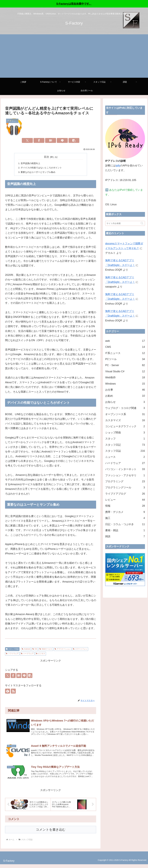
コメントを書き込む (51, 833)
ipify (118, 166)
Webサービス (46, 650)
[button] (74, 140)
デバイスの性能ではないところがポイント (43, 168)
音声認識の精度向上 (31, 164)
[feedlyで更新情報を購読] (8, 692)
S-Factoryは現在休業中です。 (74, 4)
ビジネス (41, 655)
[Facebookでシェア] (39, 140)
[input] (125, 223)
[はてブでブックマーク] (51, 140)
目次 (47, 157)
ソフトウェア (12, 655)
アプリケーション (63, 650)
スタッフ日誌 (12, 650)
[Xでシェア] (27, 140)
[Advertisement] (74, 56)
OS (35, 650)
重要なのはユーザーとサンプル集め (39, 173)
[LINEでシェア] (62, 140)
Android (26, 650)
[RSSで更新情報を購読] (13, 692)
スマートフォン (80, 650)
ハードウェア (27, 655)
